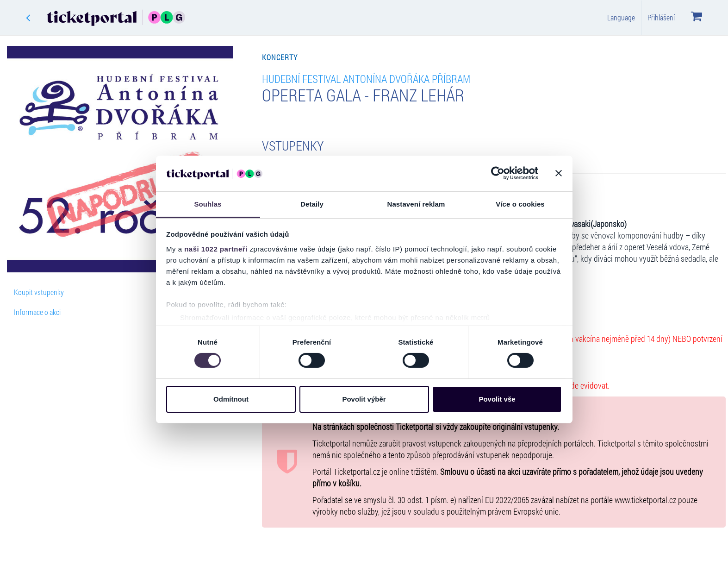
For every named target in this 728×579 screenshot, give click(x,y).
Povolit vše (497, 399)
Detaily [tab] (312, 204)
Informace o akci (37, 312)
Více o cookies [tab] (520, 204)
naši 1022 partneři (216, 249)
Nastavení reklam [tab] (416, 204)
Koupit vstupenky (39, 292)
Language (621, 17)
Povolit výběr (364, 399)
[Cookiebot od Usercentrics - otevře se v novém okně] (498, 173)
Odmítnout (231, 399)
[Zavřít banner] (559, 173)
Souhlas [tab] (208, 204)
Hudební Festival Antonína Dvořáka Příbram (366, 79)
